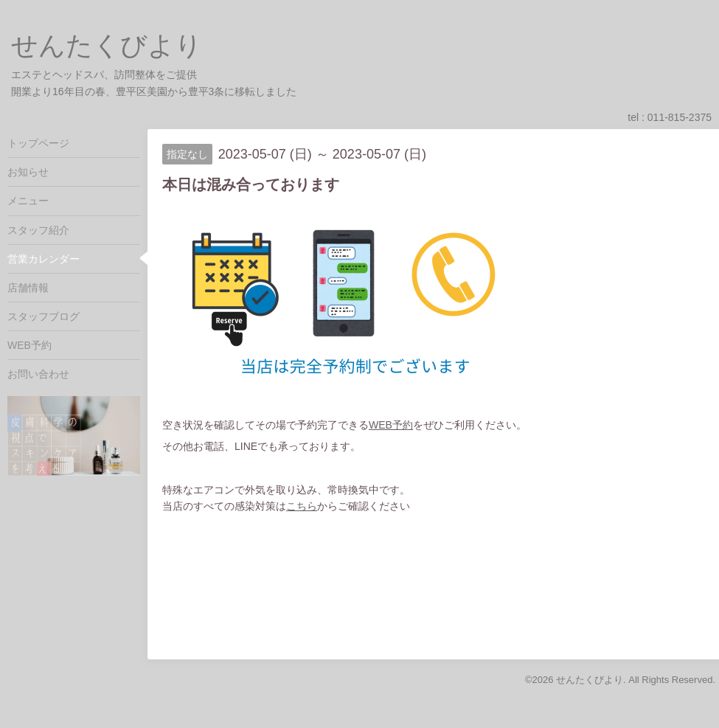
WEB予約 (391, 425)
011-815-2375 (680, 117)
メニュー (28, 201)
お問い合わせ (38, 374)
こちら (302, 506)
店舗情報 (28, 288)
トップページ (38, 143)
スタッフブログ (44, 316)
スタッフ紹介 (38, 230)
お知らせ (28, 172)
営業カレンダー (44, 259)
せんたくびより (107, 45)
